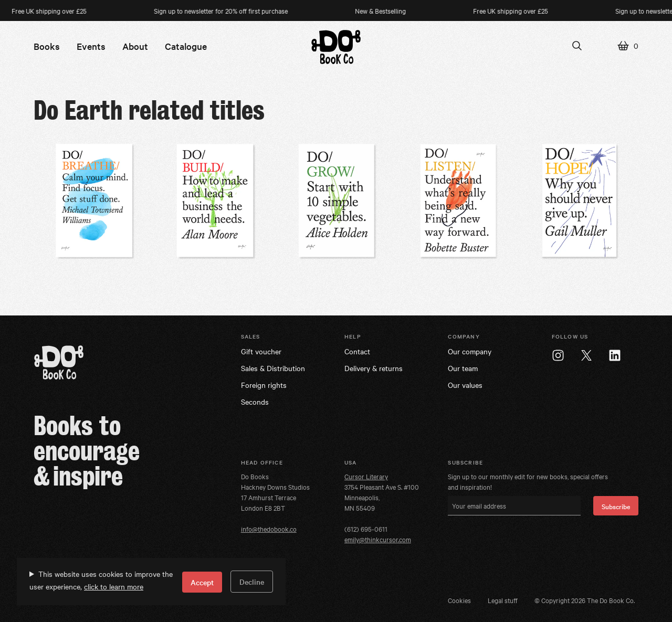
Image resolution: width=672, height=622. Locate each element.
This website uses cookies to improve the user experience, (101, 580)
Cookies (459, 600)
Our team (463, 368)
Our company (470, 351)
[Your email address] (514, 506)
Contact (357, 351)
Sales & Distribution (273, 368)
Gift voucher (261, 351)
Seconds (255, 402)
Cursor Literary (366, 476)
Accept (202, 582)
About (135, 46)
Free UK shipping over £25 (513, 10)
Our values (465, 385)
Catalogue (186, 46)
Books (47, 46)
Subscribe (616, 506)
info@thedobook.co (269, 529)
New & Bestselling (383, 10)
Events (91, 46)
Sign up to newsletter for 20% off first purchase (223, 10)
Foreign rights (264, 385)
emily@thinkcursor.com (378, 539)
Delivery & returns (374, 368)
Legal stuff (503, 600)
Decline (252, 582)
